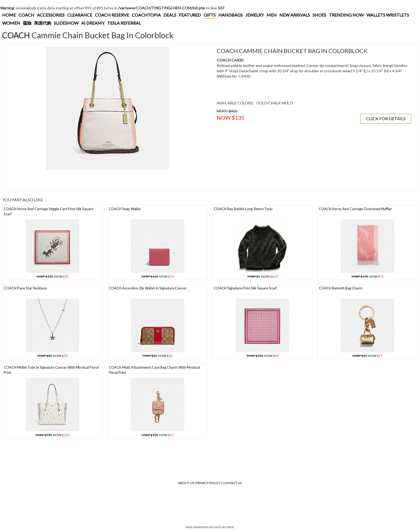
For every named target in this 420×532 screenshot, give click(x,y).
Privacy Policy (208, 483)
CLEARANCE (80, 15)
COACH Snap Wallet (125, 209)
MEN (272, 15)
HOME (9, 15)
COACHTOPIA (146, 15)
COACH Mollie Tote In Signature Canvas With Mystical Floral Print (51, 370)
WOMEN (11, 23)
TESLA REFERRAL (124, 23)
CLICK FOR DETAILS (386, 118)
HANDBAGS (230, 15)
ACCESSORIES (51, 15)
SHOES (319, 15)
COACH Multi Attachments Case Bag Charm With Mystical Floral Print (154, 370)
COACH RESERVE (112, 15)
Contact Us (232, 483)
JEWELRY (255, 15)
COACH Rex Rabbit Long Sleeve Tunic (243, 209)
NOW (53, 276)
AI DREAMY (93, 23)
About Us (186, 483)
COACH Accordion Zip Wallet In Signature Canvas (148, 288)
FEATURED (190, 15)
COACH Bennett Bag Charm (341, 288)
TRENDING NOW (346, 15)
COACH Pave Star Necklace (25, 288)
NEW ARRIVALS (295, 15)
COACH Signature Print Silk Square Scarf (245, 288)
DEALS (170, 15)
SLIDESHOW (66, 23)
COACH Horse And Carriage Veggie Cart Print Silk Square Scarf (48, 211)
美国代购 (43, 23)
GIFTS (210, 15)
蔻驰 (27, 23)
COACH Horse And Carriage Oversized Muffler (355, 209)
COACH (26, 15)
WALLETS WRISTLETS (388, 15)
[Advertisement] (103, 180)
